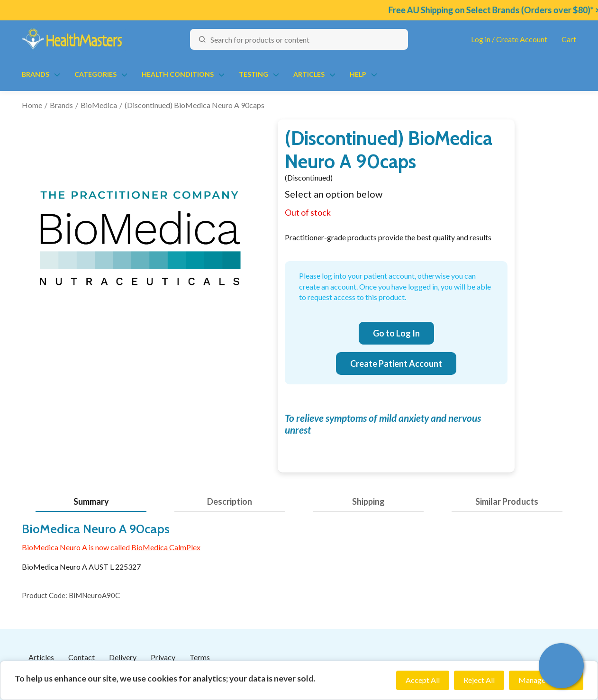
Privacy (163, 657)
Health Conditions (178, 74)
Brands (36, 74)
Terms (200, 657)
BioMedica (99, 105)
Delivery (123, 657)
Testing (254, 74)
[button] (561, 666)
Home (32, 105)
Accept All (423, 680)
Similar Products (507, 501)
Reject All (479, 680)
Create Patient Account (396, 364)
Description (230, 501)
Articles (309, 74)
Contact (82, 657)
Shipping (368, 501)
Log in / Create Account (509, 39)
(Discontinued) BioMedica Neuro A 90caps (195, 105)
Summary (91, 501)
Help (358, 74)
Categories (95, 74)
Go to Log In (396, 333)
